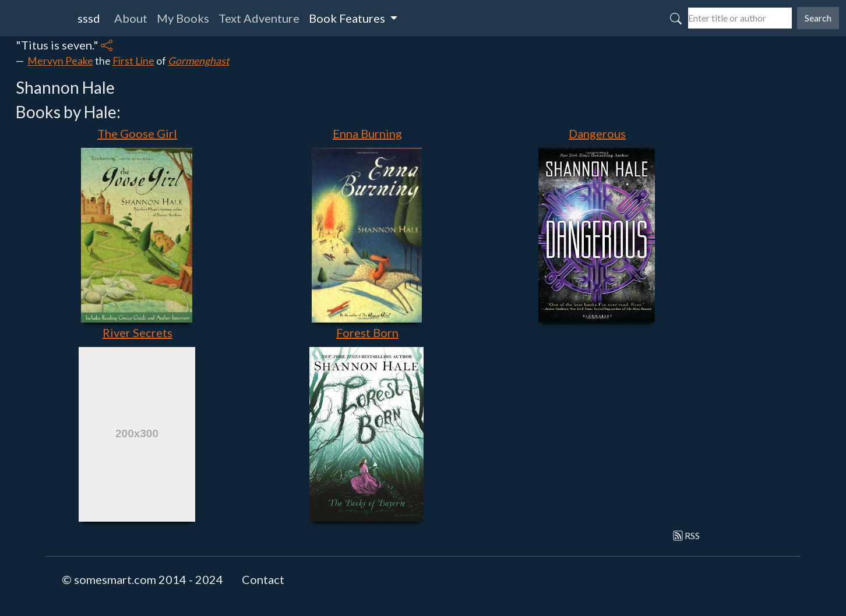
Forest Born (367, 332)
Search (818, 18)
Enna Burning (367, 133)
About (131, 18)
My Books (183, 18)
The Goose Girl (137, 133)
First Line (133, 61)
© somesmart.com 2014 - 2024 (142, 579)
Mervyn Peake (60, 61)
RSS (687, 535)
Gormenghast (199, 61)
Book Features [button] (348, 18)
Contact (263, 579)
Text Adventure (259, 18)
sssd (89, 18)
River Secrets (138, 332)
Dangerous (597, 133)
